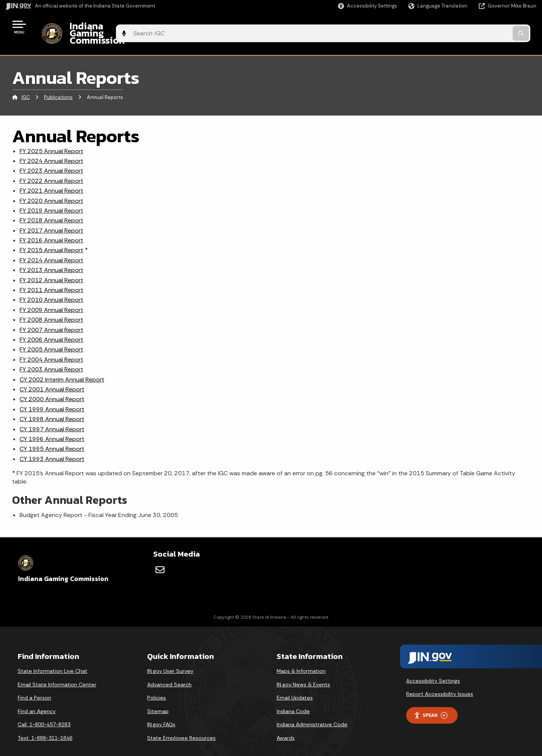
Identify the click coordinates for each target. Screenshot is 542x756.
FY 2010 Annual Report (51, 287)
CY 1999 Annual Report (52, 396)
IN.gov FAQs (161, 712)
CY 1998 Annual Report (52, 406)
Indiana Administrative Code (312, 712)
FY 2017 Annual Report (51, 217)
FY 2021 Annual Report (51, 178)
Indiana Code (293, 698)
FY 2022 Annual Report (51, 168)
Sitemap (158, 698)
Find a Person (34, 685)
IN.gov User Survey (170, 658)
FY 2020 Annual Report (51, 188)
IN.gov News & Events (303, 671)
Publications (58, 84)
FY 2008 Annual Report (51, 307)
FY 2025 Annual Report (51, 138)
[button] (368, 6)
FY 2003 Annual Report (51, 357)
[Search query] (475, 27)
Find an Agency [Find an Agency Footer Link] (37, 698)
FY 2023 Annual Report (51, 158)
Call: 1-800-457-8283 (44, 712)
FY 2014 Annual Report (51, 247)
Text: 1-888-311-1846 (45, 725)
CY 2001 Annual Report (52, 376)
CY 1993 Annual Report (52, 446)
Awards (286, 725)
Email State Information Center (57, 671)
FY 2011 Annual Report (51, 277)
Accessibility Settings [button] (433, 668)
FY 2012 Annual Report (51, 267)
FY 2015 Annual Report (51, 237)
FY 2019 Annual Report (51, 197)
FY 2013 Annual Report (51, 257)
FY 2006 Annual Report (51, 326)
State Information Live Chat (53, 658)
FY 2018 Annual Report (51, 208)
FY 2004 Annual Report (51, 346)
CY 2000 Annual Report (52, 386)
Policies (157, 685)
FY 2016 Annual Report (51, 227)
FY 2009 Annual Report (51, 297)
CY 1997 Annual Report (52, 416)
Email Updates (295, 685)
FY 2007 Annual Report (51, 317)
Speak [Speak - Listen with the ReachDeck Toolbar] (431, 702)
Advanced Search (169, 671)
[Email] (160, 557)
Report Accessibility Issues (440, 681)
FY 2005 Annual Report (51, 337)
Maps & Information (301, 658)
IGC (26, 84)
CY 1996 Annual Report (52, 426)
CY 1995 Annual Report (52, 436)
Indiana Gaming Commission (125, 27)
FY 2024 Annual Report (51, 148)
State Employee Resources (181, 725)
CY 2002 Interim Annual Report (62, 366)
